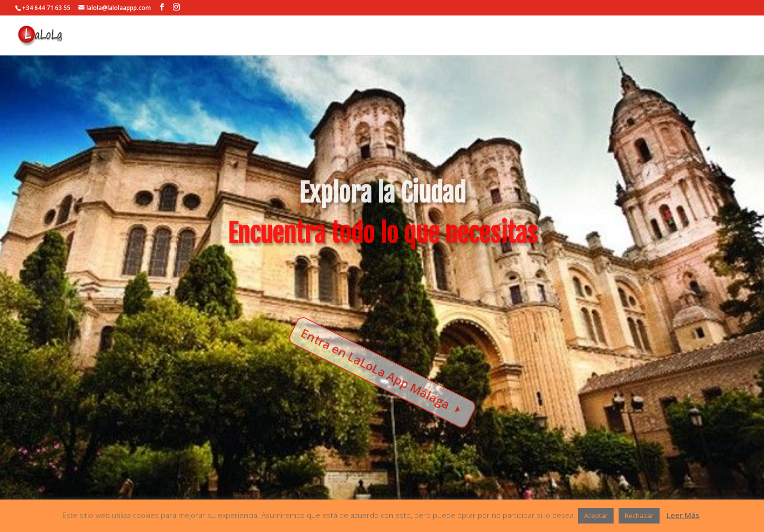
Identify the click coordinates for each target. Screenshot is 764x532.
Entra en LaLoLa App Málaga (377, 367)
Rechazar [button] (639, 516)
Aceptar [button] (596, 516)
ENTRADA (732, 36)
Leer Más (683, 515)
